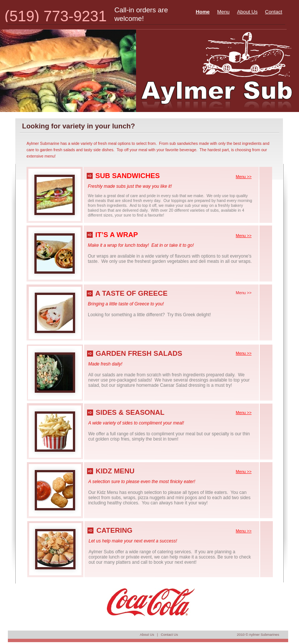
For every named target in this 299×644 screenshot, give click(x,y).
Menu (223, 12)
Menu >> (244, 293)
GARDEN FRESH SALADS (139, 353)
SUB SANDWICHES (127, 176)
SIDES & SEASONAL (130, 412)
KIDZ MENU (115, 471)
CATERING (114, 530)
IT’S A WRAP (117, 235)
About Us (147, 635)
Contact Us (169, 635)
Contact (274, 12)
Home (203, 12)
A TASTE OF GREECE (131, 293)
